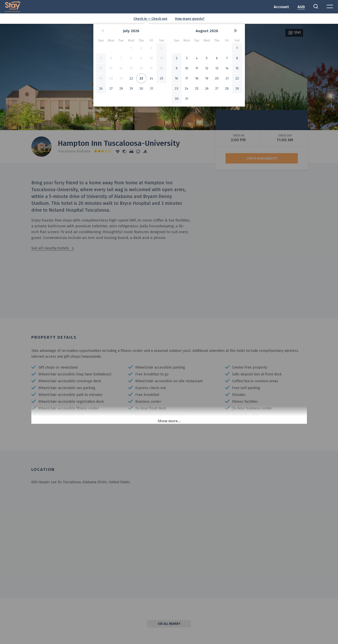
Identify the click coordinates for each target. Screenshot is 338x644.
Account (281, 7)
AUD (301, 7)
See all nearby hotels (50, 248)
